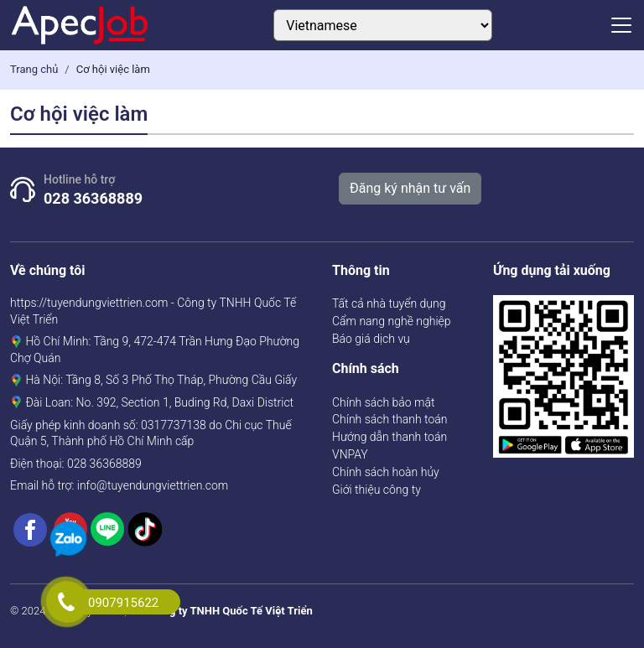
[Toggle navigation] (621, 25)
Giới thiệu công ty (377, 490)
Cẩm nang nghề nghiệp (392, 321)
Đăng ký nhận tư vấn (410, 188)
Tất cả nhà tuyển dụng (389, 303)
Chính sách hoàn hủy (386, 472)
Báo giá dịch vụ (371, 339)
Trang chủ (34, 69)
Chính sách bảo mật (384, 402)
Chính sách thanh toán (390, 419)
